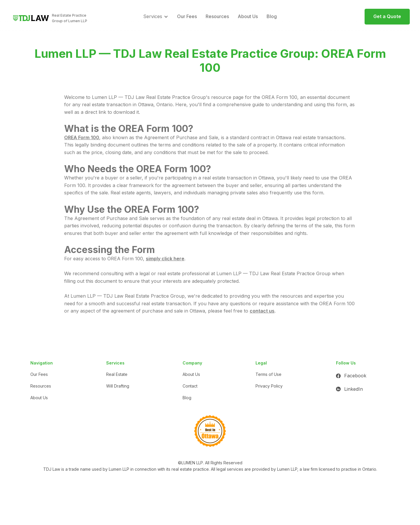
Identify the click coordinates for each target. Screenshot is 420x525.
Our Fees (187, 16)
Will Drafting (118, 386)
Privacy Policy (269, 386)
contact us (262, 311)
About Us (248, 16)
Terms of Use (268, 374)
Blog (272, 16)
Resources (217, 16)
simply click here (165, 259)
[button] (156, 17)
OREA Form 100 (82, 137)
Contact (190, 386)
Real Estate (117, 374)
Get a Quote (387, 16)
